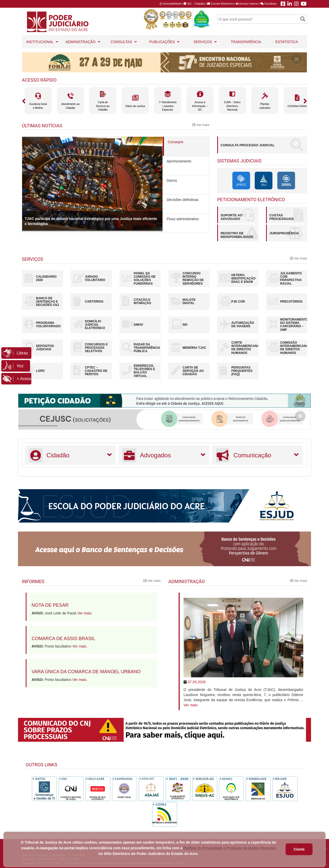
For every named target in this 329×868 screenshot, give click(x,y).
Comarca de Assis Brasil (63, 639)
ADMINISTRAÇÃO (83, 40)
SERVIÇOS (205, 40)
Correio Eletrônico (220, 4)
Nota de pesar (50, 605)
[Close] (296, 59)
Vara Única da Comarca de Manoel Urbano (86, 672)
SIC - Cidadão (194, 4)
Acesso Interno (247, 4)
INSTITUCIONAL (42, 40)
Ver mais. (85, 613)
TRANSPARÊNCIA (246, 42)
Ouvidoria (268, 4)
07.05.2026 (197, 682)
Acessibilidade (172, 4)
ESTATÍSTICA (287, 42)
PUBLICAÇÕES (164, 40)
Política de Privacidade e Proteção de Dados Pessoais (230, 848)
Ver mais (201, 125)
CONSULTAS (124, 40)
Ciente (299, 849)
